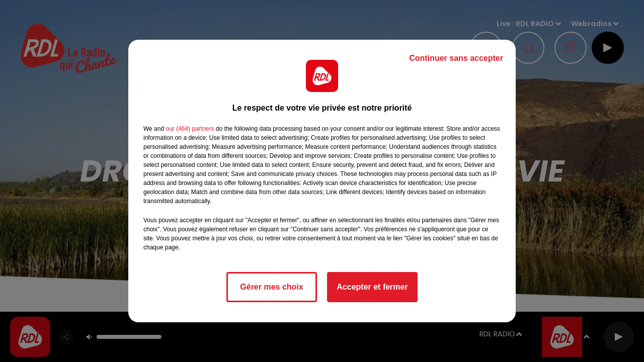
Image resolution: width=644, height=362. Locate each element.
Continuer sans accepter (456, 58)
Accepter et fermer (372, 287)
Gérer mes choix (271, 287)
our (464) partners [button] (190, 129)
